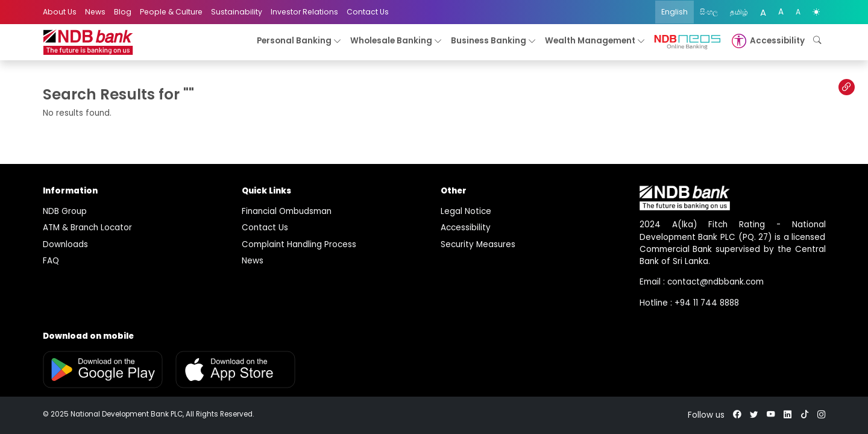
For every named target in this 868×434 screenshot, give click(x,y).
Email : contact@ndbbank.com (702, 282)
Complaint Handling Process (299, 244)
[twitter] (754, 415)
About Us (60, 12)
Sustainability (237, 12)
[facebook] (737, 415)
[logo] (88, 42)
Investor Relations (304, 12)
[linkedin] (788, 415)
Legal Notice (466, 211)
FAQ (51, 261)
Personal (299, 42)
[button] (767, 41)
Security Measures (478, 244)
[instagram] (822, 415)
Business (494, 42)
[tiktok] (805, 415)
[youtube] (771, 415)
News (95, 12)
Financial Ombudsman (287, 211)
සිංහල (709, 12)
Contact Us (368, 12)
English (675, 12)
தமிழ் (739, 12)
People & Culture (171, 12)
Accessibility (466, 228)
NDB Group (65, 211)
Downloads (65, 244)
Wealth (595, 42)
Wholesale (396, 42)
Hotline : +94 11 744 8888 (689, 303)
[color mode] (816, 12)
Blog (123, 12)
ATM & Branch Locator (87, 228)
